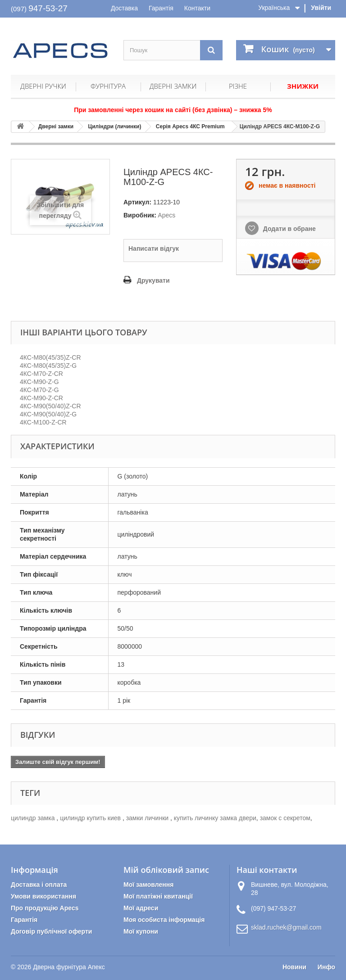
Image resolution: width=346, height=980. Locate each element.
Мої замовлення (148, 885)
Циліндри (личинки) (114, 126)
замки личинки (148, 818)
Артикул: (137, 202)
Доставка (124, 8)
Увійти (321, 8)
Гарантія (161, 8)
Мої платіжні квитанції (158, 896)
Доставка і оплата (39, 885)
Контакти (197, 8)
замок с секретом (285, 818)
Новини (294, 967)
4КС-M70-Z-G (39, 390)
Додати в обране (289, 229)
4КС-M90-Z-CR (41, 398)
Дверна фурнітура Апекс (69, 967)
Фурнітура (108, 86)
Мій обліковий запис (166, 870)
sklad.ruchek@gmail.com (286, 927)
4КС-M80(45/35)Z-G (48, 366)
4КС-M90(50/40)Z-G (48, 414)
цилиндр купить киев (91, 818)
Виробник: (140, 215)
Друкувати (153, 280)
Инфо (326, 967)
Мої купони (141, 931)
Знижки (303, 86)
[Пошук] (211, 50)
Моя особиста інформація (164, 920)
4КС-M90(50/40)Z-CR (50, 406)
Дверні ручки (43, 86)
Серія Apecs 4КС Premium (190, 126)
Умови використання (43, 896)
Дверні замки (173, 86)
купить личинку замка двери (215, 818)
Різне (238, 86)
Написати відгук (154, 248)
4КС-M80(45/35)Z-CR (50, 357)
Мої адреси (141, 908)
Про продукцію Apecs (45, 908)
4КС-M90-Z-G (39, 382)
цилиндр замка (34, 818)
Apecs (166, 215)
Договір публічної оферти (51, 931)
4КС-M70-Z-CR (41, 374)
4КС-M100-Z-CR (43, 422)
